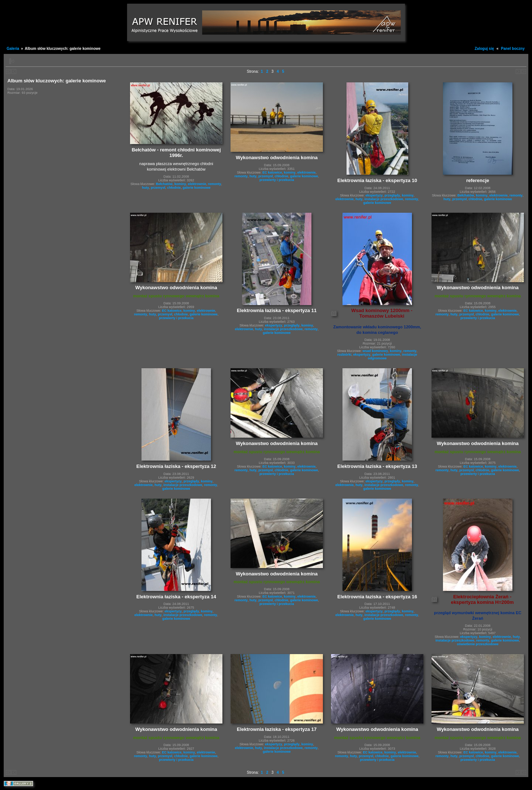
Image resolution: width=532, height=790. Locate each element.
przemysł (158, 188)
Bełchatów (164, 184)
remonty (215, 184)
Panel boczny (513, 49)
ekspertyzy (374, 195)
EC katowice (272, 172)
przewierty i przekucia (277, 180)
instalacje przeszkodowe (384, 199)
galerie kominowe (197, 188)
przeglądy (392, 195)
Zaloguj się (484, 49)
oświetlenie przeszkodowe (478, 644)
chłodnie (174, 188)
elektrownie (197, 184)
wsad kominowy (375, 351)
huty (145, 188)
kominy (180, 184)
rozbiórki (344, 355)
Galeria (13, 49)
